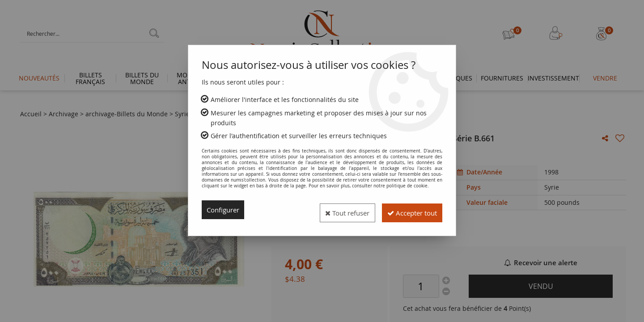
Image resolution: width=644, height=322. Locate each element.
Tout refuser (335, 210)
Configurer (225, 210)
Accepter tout (408, 210)
